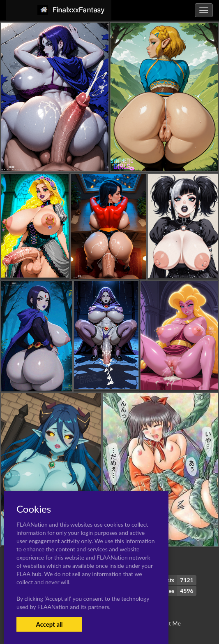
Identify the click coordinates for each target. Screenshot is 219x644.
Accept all (49, 624)
